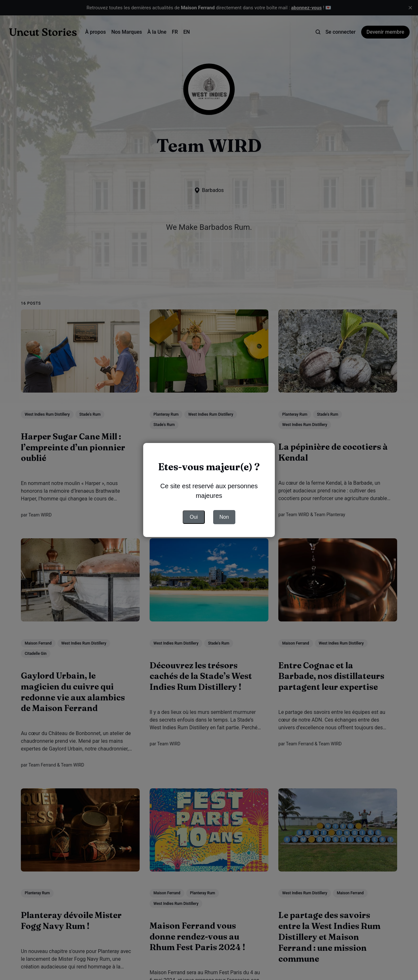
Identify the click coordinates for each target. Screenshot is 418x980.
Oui (194, 517)
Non (224, 517)
